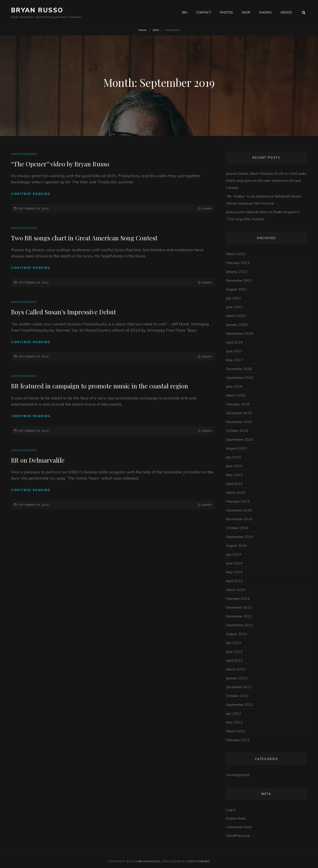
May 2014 (234, 572)
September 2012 (239, 705)
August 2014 (236, 545)
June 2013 (234, 651)
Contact (204, 12)
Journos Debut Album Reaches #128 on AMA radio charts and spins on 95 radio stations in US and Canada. (266, 180)
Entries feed (236, 818)
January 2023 (237, 272)
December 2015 (239, 413)
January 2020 (237, 325)
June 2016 (234, 386)
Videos (286, 12)
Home (142, 30)
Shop (246, 12)
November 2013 (239, 616)
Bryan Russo (37, 10)
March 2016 (236, 395)
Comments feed (239, 827)
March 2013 (236, 669)
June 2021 (234, 307)
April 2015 (234, 484)
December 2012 (239, 687)
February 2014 (238, 598)
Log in (231, 810)
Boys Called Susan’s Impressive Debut (63, 312)
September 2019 (239, 333)
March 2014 (236, 590)
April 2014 (234, 581)
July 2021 (234, 298)
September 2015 (239, 439)
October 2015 (237, 431)
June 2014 (234, 563)
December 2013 (239, 607)
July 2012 (234, 713)
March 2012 (236, 731)
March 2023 (236, 254)
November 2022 (239, 280)
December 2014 (239, 510)
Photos (227, 12)
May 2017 (234, 360)
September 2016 (239, 378)
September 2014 (239, 537)
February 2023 (238, 263)
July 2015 (234, 457)
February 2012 (238, 740)
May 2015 (234, 475)
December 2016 (239, 369)
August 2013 (236, 634)
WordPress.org (238, 836)
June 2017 (234, 351)
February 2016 (238, 404)
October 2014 (237, 528)
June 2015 (234, 466)
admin (207, 208)
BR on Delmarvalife (38, 460)
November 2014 (239, 519)
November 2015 (239, 422)
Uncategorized (24, 154)
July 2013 (234, 643)
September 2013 (239, 625)
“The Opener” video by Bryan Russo (60, 164)
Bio (185, 12)
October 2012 (237, 696)
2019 (156, 30)
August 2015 (236, 448)
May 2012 (234, 722)
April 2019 (234, 342)
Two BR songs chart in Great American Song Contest (84, 238)
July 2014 (234, 554)
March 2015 (236, 492)
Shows (265, 12)
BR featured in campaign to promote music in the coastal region (100, 386)
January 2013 (237, 678)
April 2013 (234, 660)
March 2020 (236, 316)
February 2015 (238, 501)
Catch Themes (199, 861)
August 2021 (236, 289)
